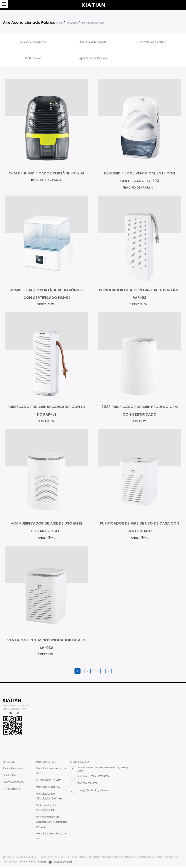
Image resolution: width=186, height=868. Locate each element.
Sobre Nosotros (13, 769)
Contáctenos (11, 790)
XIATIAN (12, 701)
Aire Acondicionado (93, 42)
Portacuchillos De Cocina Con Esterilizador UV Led (53, 823)
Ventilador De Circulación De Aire (49, 797)
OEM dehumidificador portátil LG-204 (46, 173)
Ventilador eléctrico (153, 42)
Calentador (33, 58)
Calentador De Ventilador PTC (46, 809)
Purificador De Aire (49, 781)
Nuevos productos (33, 42)
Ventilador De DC (48, 788)
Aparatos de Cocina (93, 58)
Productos (72, 23)
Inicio (60, 23)
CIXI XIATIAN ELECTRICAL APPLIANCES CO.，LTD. (45, 858)
